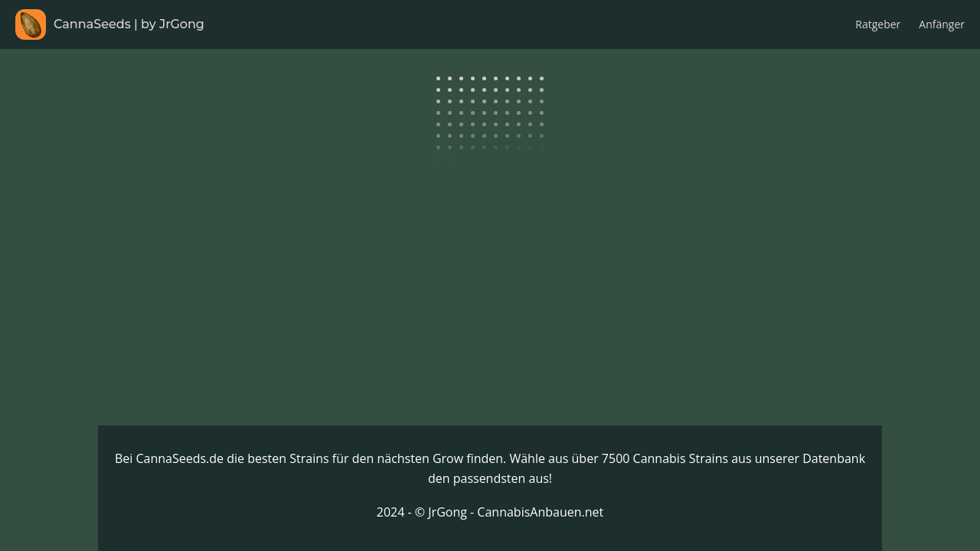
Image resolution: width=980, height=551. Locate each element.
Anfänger (942, 24)
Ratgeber (878, 24)
